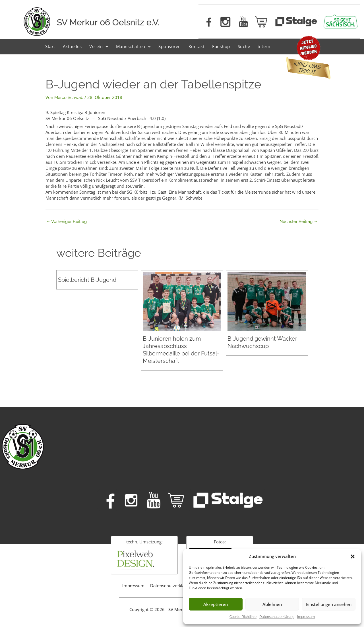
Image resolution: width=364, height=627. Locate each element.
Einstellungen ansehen (329, 604)
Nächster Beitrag (299, 222)
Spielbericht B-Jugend (87, 280)
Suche (244, 46)
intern (264, 46)
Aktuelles (72, 46)
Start (50, 46)
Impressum (306, 617)
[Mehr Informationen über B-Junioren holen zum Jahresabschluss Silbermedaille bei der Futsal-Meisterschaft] (182, 301)
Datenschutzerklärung (277, 617)
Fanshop (221, 46)
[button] (353, 556)
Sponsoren (170, 46)
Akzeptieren (216, 604)
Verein (99, 46)
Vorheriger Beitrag (66, 222)
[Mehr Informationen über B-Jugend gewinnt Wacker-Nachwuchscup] (267, 301)
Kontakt (197, 46)
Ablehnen (272, 604)
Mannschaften (134, 46)
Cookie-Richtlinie (243, 617)
